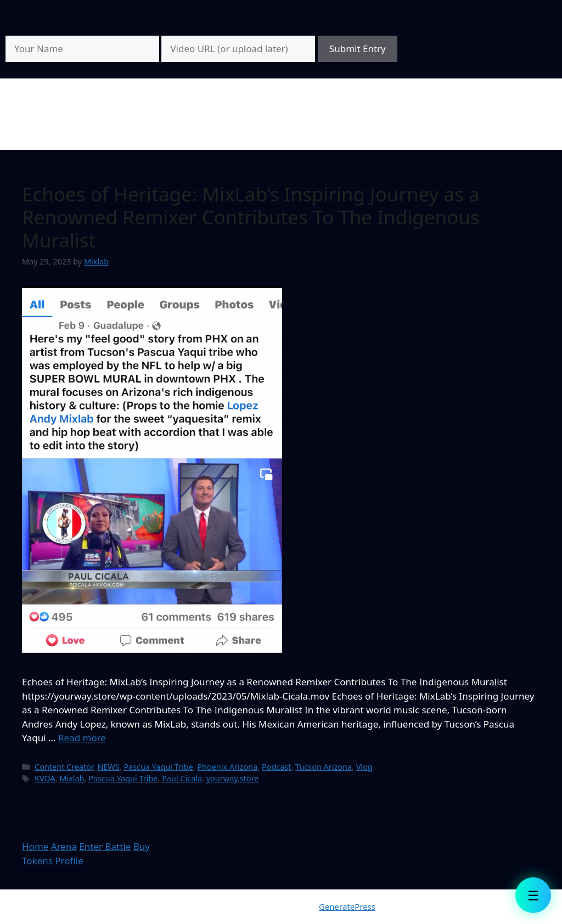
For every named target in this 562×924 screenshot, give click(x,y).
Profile (69, 861)
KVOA (45, 778)
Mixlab (72, 778)
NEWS (108, 767)
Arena (64, 846)
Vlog (364, 767)
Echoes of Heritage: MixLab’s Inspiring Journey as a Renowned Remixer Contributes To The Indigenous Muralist (251, 217)
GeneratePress (347, 906)
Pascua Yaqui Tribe (158, 767)
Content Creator (64, 767)
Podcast (277, 767)
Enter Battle (105, 846)
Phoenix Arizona (227, 767)
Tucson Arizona (324, 767)
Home (35, 846)
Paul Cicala (182, 778)
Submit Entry (358, 49)
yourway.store (233, 778)
